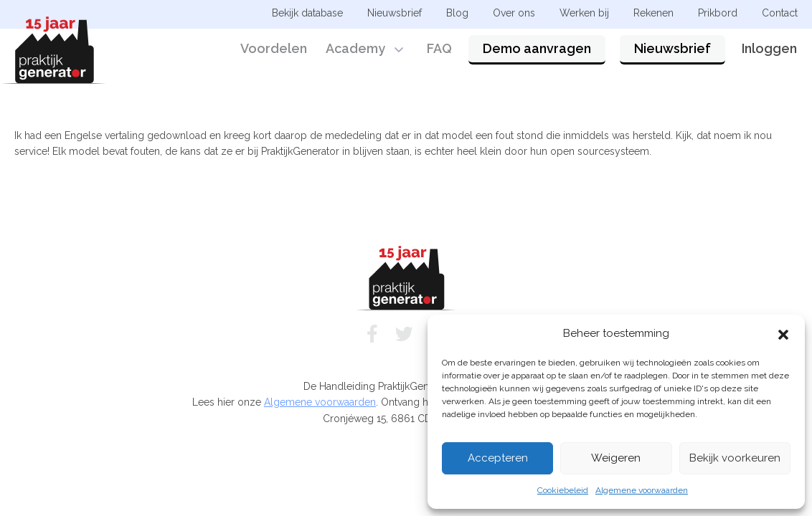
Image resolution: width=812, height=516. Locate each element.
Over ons (514, 13)
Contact (780, 13)
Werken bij (584, 13)
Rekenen (653, 13)
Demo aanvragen (537, 52)
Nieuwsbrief (672, 52)
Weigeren (616, 458)
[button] (783, 333)
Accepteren (498, 458)
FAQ (439, 52)
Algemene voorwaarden (642, 490)
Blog (457, 13)
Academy (355, 52)
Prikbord (718, 13)
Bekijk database (307, 13)
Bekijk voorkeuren (735, 458)
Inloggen (769, 52)
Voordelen (274, 52)
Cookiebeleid (563, 490)
